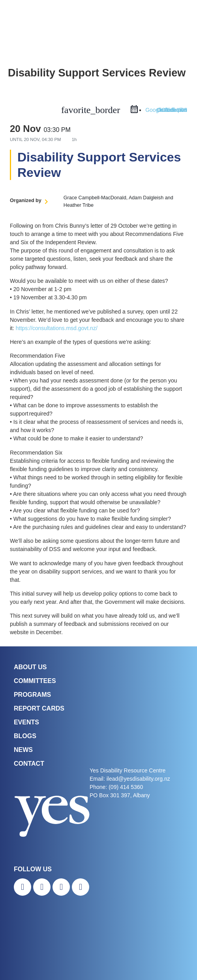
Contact (29, 764)
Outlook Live (172, 110)
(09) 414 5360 (126, 787)
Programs (32, 695)
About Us (30, 667)
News (23, 750)
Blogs (25, 736)
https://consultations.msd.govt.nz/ (57, 328)
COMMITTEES (35, 681)
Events (26, 722)
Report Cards (39, 708)
